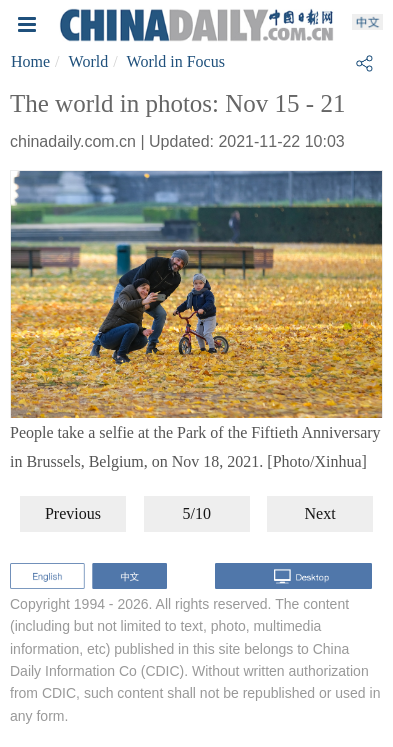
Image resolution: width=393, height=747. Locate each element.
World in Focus (176, 61)
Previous (73, 513)
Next (320, 513)
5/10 (197, 513)
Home (30, 61)
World (89, 61)
